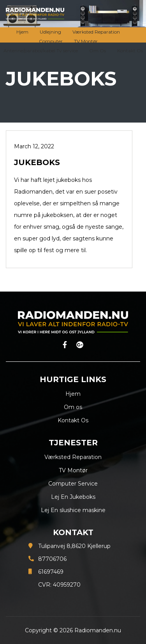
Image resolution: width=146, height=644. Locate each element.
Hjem (22, 32)
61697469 (51, 572)
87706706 (52, 559)
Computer (51, 41)
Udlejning (50, 32)
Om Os (98, 51)
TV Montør (86, 41)
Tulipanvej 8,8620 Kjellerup (74, 546)
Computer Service (73, 484)
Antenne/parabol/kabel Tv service (41, 51)
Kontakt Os (130, 51)
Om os (73, 407)
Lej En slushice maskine (73, 510)
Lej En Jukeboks (73, 497)
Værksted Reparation (96, 32)
